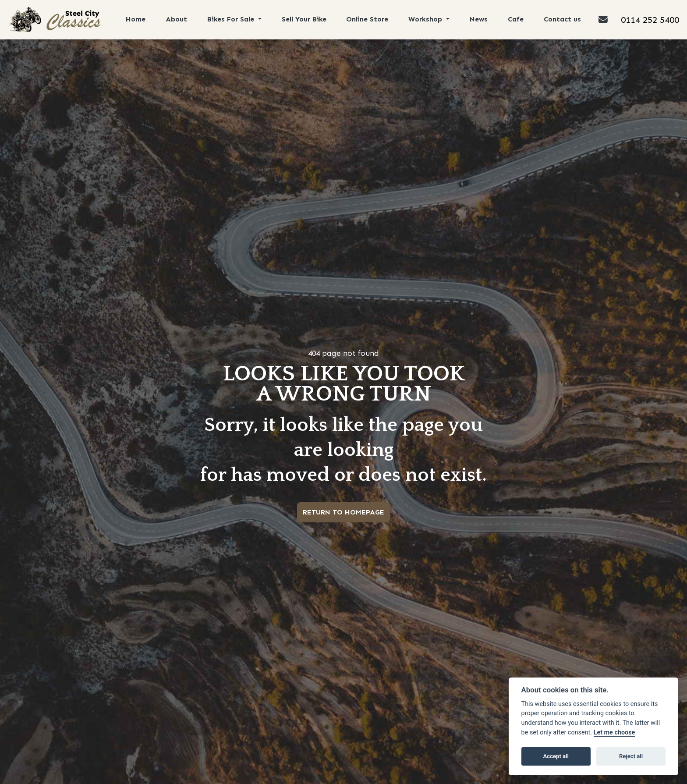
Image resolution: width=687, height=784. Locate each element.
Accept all (556, 756)
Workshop (428, 19)
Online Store (368, 19)
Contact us (564, 19)
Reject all (631, 756)
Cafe (517, 19)
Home (136, 19)
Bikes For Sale (232, 19)
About (177, 19)
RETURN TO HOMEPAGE (343, 512)
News (480, 19)
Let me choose (614, 733)
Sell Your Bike (305, 19)
